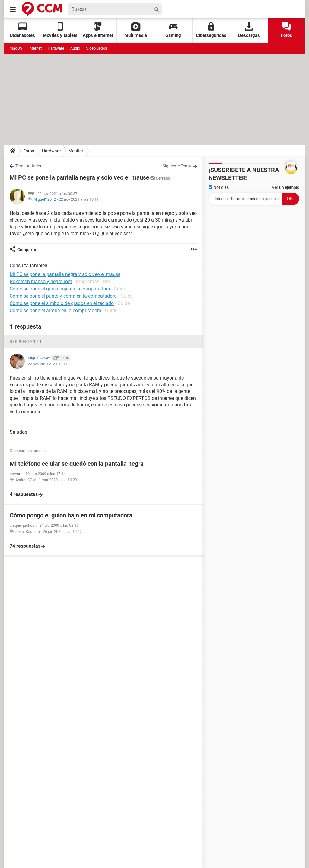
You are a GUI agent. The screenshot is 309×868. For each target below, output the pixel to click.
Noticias (219, 187)
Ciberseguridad (211, 30)
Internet (35, 48)
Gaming (173, 30)
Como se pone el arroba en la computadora (56, 311)
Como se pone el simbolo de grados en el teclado (62, 303)
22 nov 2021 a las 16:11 (79, 199)
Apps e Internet (98, 30)
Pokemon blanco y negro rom (41, 282)
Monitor (76, 151)
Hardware (56, 48)
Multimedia (136, 30)
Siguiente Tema (177, 166)
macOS (16, 48)
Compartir (27, 250)
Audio (75, 48)
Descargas (249, 30)
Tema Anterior (29, 166)
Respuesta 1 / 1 (26, 342)
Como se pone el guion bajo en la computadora (60, 289)
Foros (287, 30)
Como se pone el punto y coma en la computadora (63, 296)
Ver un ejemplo (286, 187)
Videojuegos (97, 48)
